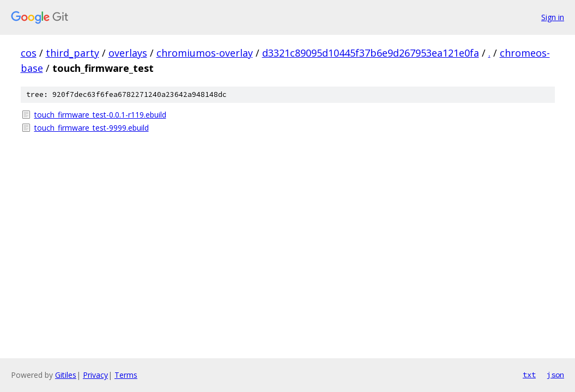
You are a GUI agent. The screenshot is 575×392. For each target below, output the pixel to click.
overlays (128, 53)
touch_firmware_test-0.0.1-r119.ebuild (100, 115)
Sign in (553, 17)
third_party (72, 53)
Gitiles (66, 375)
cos (29, 53)
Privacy (95, 375)
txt (529, 375)
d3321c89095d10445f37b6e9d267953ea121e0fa (371, 53)
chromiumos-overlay (205, 53)
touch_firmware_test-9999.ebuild (92, 128)
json (555, 375)
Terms (126, 375)
